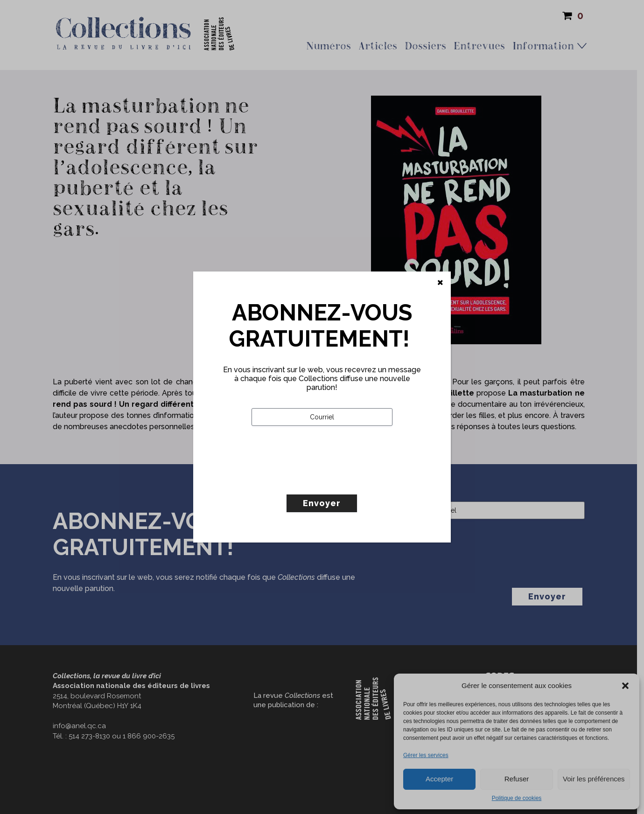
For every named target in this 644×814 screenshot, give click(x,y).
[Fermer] (440, 283)
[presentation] (322, 480)
